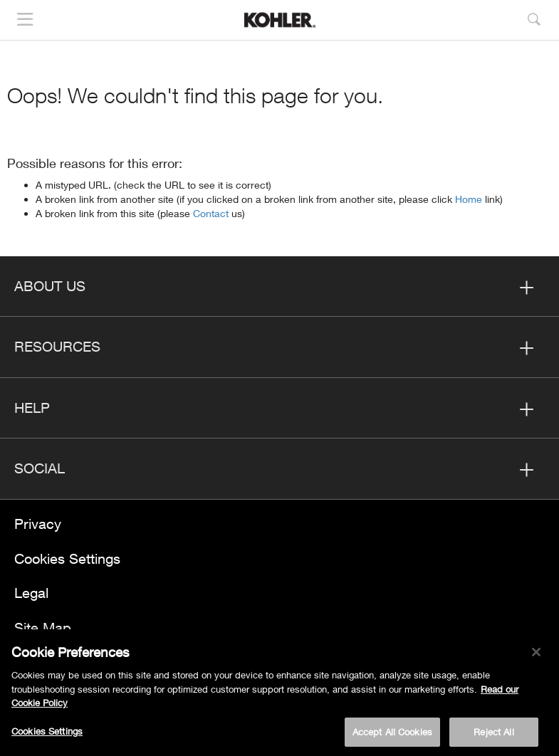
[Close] (536, 653)
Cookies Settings (67, 558)
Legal (31, 593)
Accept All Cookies (392, 733)
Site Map (43, 628)
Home (470, 199)
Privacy (38, 524)
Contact (212, 213)
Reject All (493, 733)
